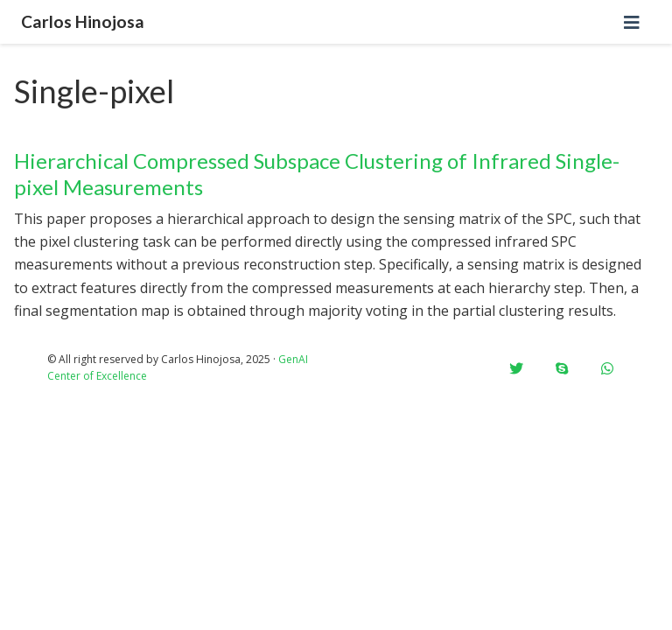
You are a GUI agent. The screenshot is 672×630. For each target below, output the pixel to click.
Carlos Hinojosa (83, 21)
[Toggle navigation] (632, 22)
